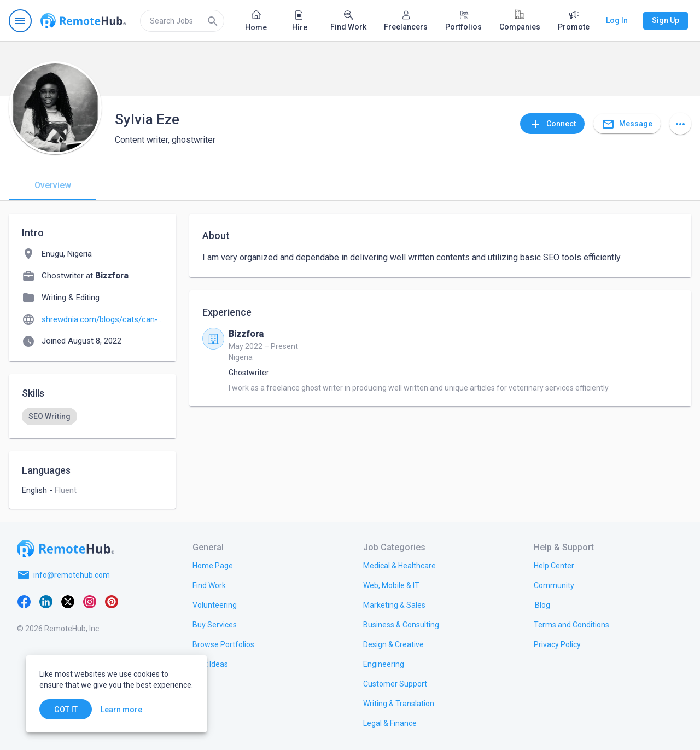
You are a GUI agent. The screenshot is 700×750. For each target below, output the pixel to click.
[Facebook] (24, 601)
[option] (49, 416)
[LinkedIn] (46, 601)
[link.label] (554, 565)
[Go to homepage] (83, 21)
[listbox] (92, 416)
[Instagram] (90, 601)
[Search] (213, 21)
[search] (182, 21)
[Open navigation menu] (20, 21)
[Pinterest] (112, 601)
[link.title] (213, 565)
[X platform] (68, 601)
